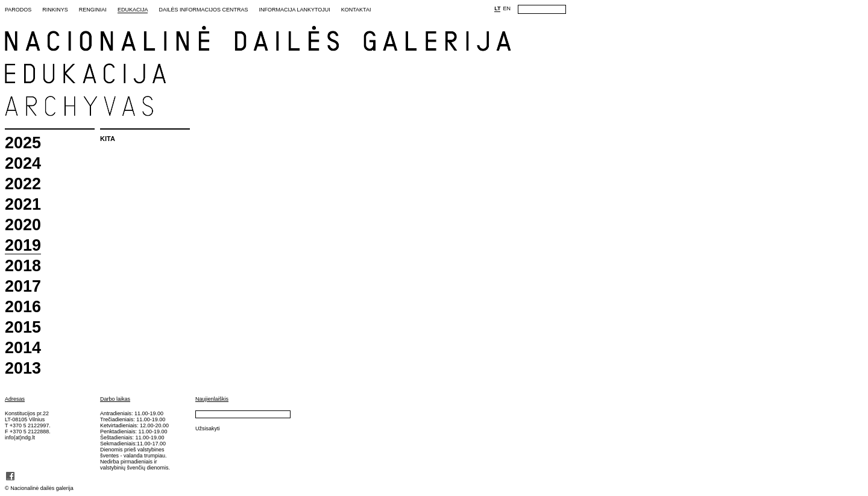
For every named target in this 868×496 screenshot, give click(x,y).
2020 (23, 225)
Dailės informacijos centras (203, 10)
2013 (23, 369)
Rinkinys (55, 10)
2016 (23, 307)
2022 (23, 184)
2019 (23, 246)
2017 (23, 287)
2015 (23, 328)
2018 (23, 266)
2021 (23, 205)
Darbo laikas (115, 399)
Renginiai (93, 10)
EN (507, 8)
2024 (23, 164)
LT (497, 8)
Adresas (15, 399)
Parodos (18, 10)
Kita (108, 139)
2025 (23, 143)
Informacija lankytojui (294, 10)
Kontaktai (356, 10)
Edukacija (133, 10)
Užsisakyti (208, 429)
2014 (23, 348)
